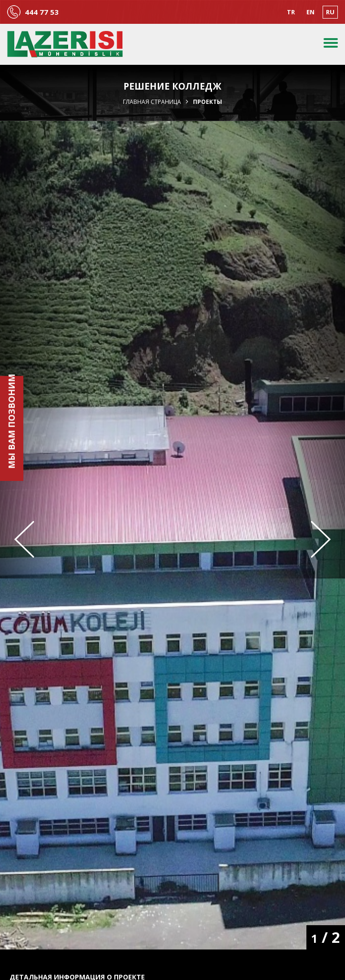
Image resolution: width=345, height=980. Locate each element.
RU (330, 12)
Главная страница (152, 102)
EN (310, 12)
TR (291, 12)
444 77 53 (42, 12)
